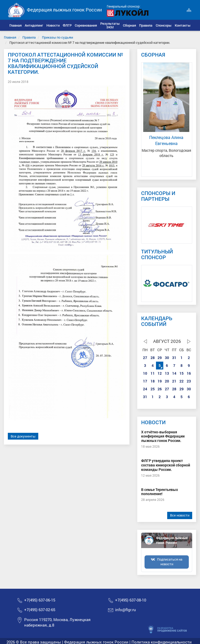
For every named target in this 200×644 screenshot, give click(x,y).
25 (153, 389)
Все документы (23, 436)
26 (160, 389)
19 (160, 381)
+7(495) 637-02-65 (40, 610)
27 (145, 358)
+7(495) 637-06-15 (40, 600)
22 (182, 381)
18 (153, 381)
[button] (34, 25)
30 (167, 358)
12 (160, 373)
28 (153, 358)
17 (145, 381)
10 (145, 373)
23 (189, 381)
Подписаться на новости (170, 562)
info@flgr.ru (126, 610)
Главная (10, 37)
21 (174, 381)
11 (153, 373)
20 (167, 381)
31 (174, 358)
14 (174, 373)
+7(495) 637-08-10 (131, 600)
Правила (29, 37)
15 (182, 373)
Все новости (180, 515)
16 (189, 373)
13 (167, 373)
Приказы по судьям (58, 37)
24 (145, 389)
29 (160, 358)
